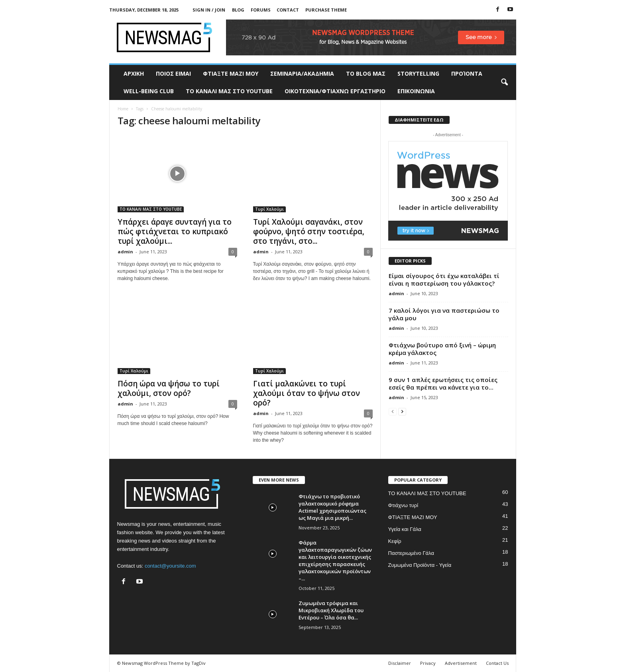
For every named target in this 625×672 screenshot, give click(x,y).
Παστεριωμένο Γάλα (411, 553)
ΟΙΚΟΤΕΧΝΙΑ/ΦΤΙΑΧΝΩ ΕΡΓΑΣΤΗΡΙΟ (335, 91)
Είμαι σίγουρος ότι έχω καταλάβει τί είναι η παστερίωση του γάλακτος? (444, 279)
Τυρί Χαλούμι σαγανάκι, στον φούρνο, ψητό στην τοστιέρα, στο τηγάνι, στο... (309, 231)
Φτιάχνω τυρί (403, 505)
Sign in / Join (209, 10)
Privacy (428, 663)
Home (123, 109)
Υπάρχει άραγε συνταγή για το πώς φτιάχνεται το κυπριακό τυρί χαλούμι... (175, 231)
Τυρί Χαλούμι (269, 209)
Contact (288, 10)
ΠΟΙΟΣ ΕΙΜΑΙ (173, 73)
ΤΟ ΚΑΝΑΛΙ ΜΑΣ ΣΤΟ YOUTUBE (229, 91)
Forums (261, 10)
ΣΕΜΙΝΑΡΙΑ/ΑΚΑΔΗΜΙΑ (302, 73)
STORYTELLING (418, 73)
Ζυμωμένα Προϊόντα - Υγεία (420, 565)
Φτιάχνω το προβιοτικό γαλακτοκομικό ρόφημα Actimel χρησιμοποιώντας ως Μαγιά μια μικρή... (332, 507)
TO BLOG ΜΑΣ (366, 73)
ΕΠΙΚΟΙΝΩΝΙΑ (416, 91)
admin (125, 252)
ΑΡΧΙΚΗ (134, 73)
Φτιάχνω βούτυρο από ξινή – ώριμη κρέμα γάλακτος (442, 349)
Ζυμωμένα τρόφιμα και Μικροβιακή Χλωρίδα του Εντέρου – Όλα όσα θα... (331, 610)
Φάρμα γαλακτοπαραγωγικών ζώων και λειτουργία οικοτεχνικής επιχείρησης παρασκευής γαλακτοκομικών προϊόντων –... (335, 560)
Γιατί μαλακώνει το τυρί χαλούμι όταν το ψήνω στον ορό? (307, 393)
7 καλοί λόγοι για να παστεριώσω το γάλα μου (444, 314)
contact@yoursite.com (170, 566)
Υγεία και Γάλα (405, 529)
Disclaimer (400, 663)
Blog (238, 10)
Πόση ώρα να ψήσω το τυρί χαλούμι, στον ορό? (169, 388)
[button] (504, 82)
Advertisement (461, 663)
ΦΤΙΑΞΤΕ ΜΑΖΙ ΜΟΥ (231, 73)
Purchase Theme (326, 10)
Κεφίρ (395, 541)
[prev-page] (393, 411)
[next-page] (402, 411)
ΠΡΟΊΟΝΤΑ (467, 73)
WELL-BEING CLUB (149, 91)
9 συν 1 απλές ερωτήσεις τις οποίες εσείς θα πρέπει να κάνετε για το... (443, 383)
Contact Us (497, 663)
